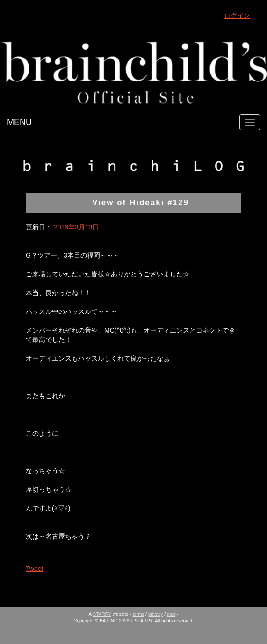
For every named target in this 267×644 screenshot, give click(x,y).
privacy (156, 614)
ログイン (237, 15)
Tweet (34, 569)
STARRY (102, 614)
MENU (19, 122)
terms (139, 614)
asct (171, 614)
